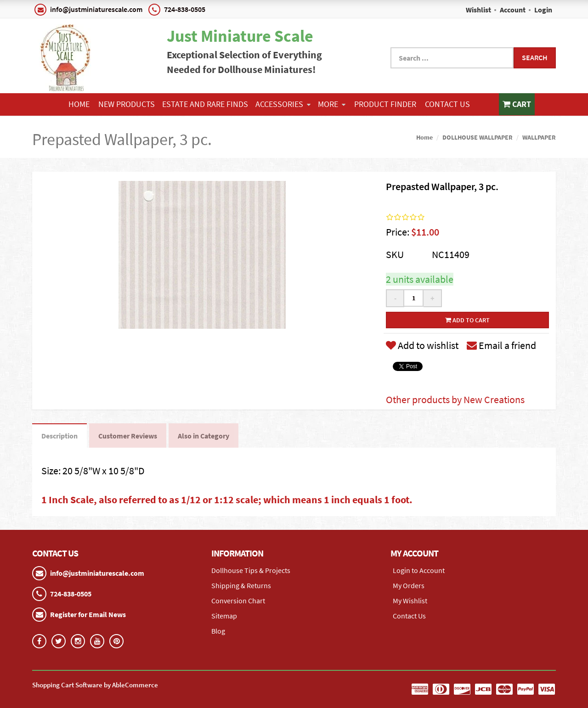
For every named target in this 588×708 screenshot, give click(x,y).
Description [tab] (59, 436)
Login (543, 10)
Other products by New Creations (455, 399)
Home (79, 104)
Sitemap (224, 616)
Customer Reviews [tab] (128, 436)
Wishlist (478, 10)
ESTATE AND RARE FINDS (205, 104)
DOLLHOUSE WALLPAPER (478, 137)
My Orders (409, 585)
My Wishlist (410, 601)
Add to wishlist (422, 345)
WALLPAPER (539, 137)
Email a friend (501, 345)
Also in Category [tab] (204, 436)
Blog (218, 631)
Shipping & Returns (241, 585)
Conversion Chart (238, 601)
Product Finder (385, 104)
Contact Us (447, 104)
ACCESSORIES (283, 104)
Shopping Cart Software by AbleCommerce (95, 685)
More (332, 104)
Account (513, 10)
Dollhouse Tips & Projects (251, 570)
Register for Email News (88, 614)
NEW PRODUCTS (127, 104)
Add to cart (467, 320)
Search (535, 57)
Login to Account (419, 570)
